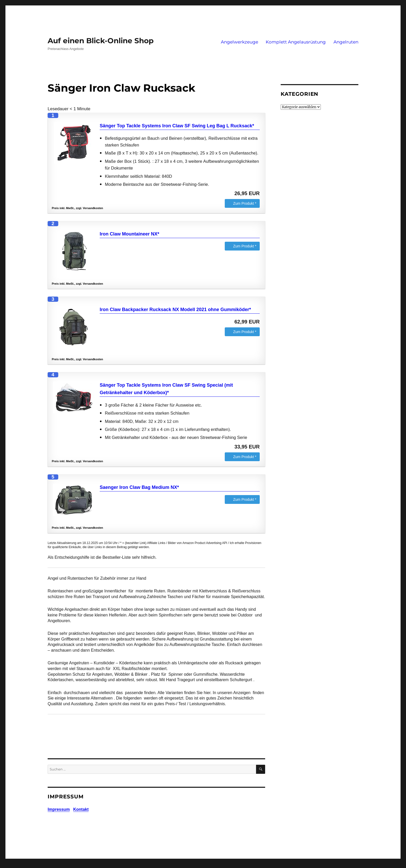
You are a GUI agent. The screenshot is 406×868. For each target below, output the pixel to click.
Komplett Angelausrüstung (296, 42)
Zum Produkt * (245, 203)
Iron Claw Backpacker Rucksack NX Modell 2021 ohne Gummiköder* (175, 310)
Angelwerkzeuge (240, 42)
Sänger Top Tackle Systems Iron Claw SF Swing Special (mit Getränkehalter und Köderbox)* (166, 389)
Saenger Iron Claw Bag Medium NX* (139, 487)
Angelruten (346, 42)
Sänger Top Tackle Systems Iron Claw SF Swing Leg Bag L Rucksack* (177, 126)
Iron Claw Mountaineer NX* (129, 234)
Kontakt (81, 809)
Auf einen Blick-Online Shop (101, 41)
